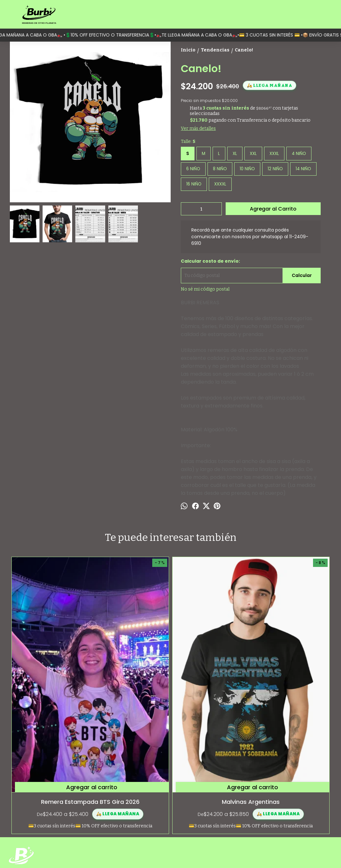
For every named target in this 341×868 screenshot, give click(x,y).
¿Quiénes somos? (27, 798)
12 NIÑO (275, 169)
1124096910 (270, 807)
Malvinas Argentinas (130, 681)
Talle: (188, 141)
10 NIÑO (247, 169)
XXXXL (220, 184)
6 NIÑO (193, 169)
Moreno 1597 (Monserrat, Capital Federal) (292, 793)
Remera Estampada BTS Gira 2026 (50, 686)
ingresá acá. (234, 852)
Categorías (20, 791)
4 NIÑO (299, 154)
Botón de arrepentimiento (263, 852)
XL (235, 154)
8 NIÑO (220, 169)
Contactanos (22, 812)
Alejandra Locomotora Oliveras (211, 686)
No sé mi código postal (205, 289)
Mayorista (19, 819)
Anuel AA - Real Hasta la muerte (291, 686)
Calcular (302, 275)
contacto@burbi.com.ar (283, 818)
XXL (253, 154)
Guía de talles (22, 805)
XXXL (274, 154)
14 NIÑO (303, 169)
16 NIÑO (194, 184)
